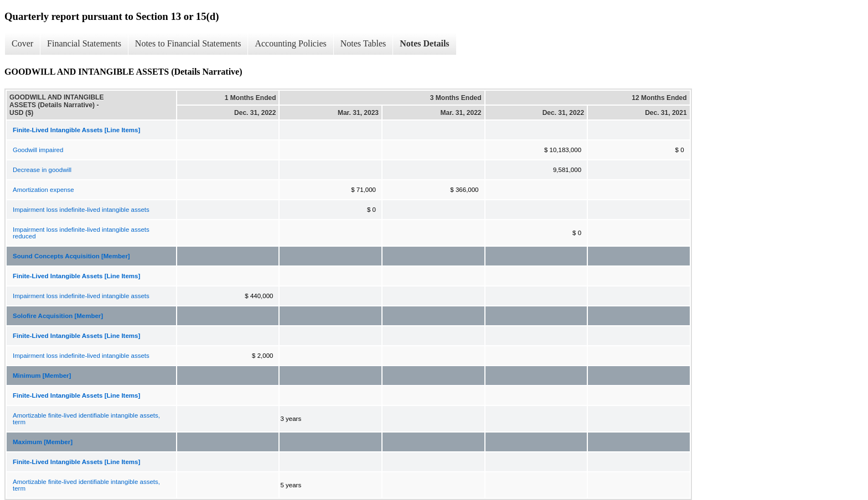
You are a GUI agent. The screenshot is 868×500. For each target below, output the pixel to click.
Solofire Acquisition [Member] (58, 316)
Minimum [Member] (42, 376)
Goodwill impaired (38, 150)
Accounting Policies (290, 43)
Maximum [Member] (43, 442)
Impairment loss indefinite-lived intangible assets (81, 210)
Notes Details (424, 43)
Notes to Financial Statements (188, 43)
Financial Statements (84, 43)
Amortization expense (43, 190)
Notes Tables (363, 43)
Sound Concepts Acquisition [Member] (71, 256)
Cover (22, 43)
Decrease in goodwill (42, 170)
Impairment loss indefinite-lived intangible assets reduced (81, 233)
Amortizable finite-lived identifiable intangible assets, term (86, 419)
